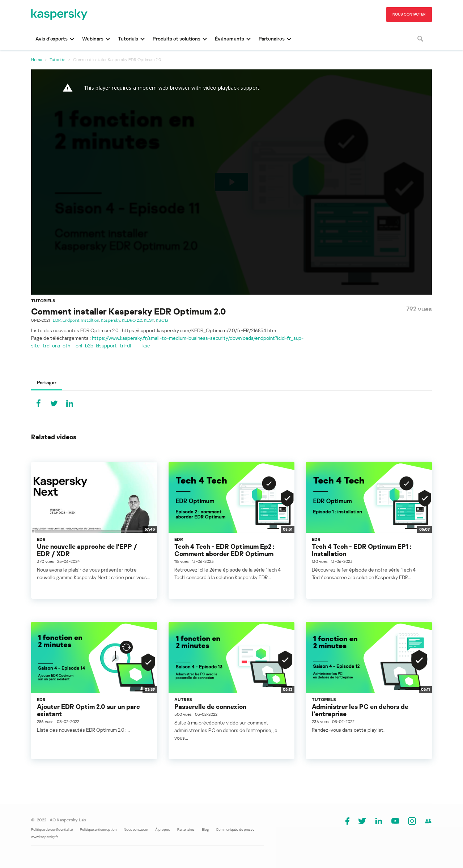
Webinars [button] (93, 39)
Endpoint (71, 320)
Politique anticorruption (98, 829)
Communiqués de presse (235, 829)
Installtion (90, 320)
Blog (205, 829)
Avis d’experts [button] (52, 39)
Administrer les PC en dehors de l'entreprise (360, 710)
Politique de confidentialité (52, 829)
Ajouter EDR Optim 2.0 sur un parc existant (88, 710)
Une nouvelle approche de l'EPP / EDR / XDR (87, 550)
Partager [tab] (47, 382)
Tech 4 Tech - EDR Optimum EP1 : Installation (362, 550)
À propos (163, 829)
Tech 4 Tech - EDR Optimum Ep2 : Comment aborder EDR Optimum (224, 550)
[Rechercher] (420, 39)
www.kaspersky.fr (44, 837)
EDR (57, 320)
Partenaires (186, 829)
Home (37, 59)
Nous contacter (136, 829)
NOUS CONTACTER (409, 14)
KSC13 (162, 320)
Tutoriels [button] (128, 39)
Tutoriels (58, 59)
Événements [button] (230, 39)
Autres (183, 699)
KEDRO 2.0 (132, 320)
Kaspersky (111, 320)
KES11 (149, 320)
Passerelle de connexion (210, 706)
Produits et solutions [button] (177, 39)
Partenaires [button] (272, 39)
